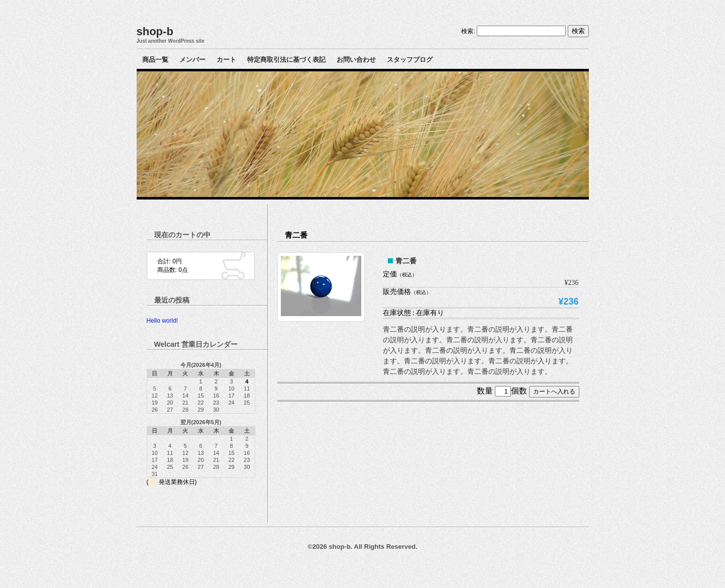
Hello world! (163, 321)
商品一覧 (155, 60)
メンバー (192, 60)
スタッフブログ (410, 60)
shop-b (155, 31)
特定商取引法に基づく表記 (286, 60)
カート (226, 60)
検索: (468, 31)
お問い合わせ (356, 60)
